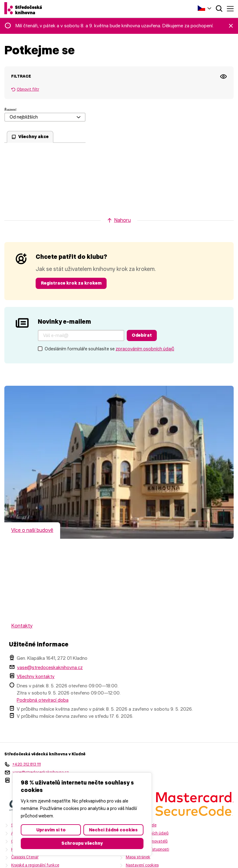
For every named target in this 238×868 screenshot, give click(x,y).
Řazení (10, 110)
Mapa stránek (138, 857)
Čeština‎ (201, 8)
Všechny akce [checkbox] (33, 137)
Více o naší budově (32, 530)
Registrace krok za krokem (71, 283)
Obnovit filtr (28, 89)
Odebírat (142, 335)
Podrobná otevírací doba (43, 700)
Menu (230, 9)
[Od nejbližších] (45, 117)
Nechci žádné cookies (113, 830)
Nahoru (122, 220)
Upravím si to (51, 830)
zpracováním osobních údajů (145, 349)
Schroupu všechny (82, 843)
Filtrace (21, 76)
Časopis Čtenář (25, 857)
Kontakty (22, 626)
